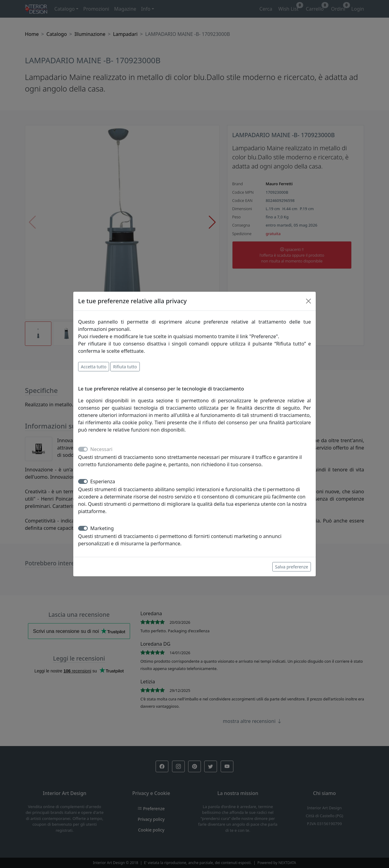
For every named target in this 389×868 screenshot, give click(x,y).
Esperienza (103, 481)
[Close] (308, 301)
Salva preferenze (292, 567)
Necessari (101, 449)
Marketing (102, 528)
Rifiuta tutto (125, 367)
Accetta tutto (94, 367)
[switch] (83, 481)
